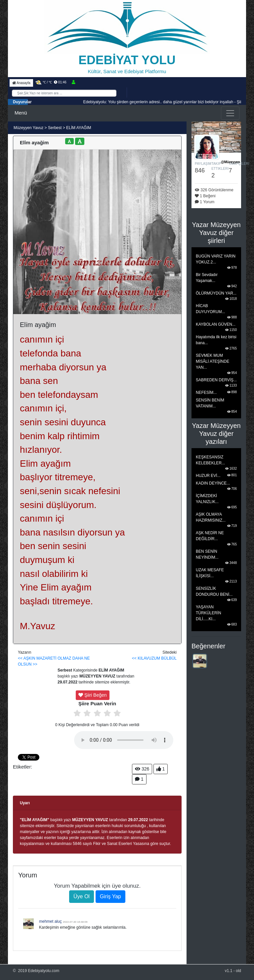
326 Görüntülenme (214, 190)
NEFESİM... (206, 393)
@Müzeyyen (231, 162)
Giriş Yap (110, 896)
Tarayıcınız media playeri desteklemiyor (124, 740)
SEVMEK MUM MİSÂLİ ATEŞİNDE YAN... (212, 361)
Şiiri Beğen (93, 695)
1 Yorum (205, 202)
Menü (21, 113)
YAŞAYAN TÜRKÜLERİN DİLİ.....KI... (209, 613)
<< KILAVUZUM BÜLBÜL (154, 658)
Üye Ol (82, 896)
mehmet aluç (50, 921)
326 (142, 769)
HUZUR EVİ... (208, 476)
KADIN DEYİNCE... (213, 483)
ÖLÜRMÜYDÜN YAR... (216, 293)
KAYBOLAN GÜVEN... (216, 324)
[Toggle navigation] (230, 113)
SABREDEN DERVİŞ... (216, 380)
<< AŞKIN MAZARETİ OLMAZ (44, 658)
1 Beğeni (205, 196)
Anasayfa (21, 83)
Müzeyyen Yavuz (29, 128)
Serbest (55, 128)
